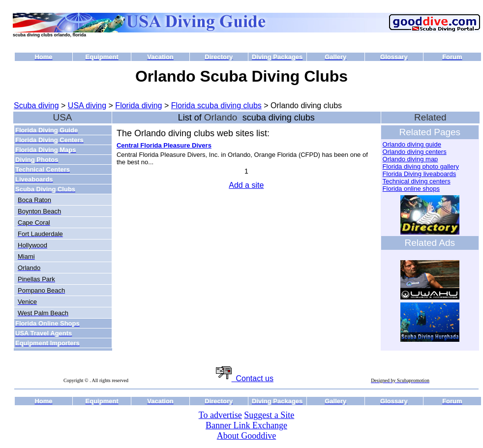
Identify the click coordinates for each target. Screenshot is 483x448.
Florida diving (138, 105)
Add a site (246, 185)
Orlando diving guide (412, 144)
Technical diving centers (417, 181)
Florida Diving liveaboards (420, 174)
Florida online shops (411, 189)
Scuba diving (36, 105)
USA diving (87, 105)
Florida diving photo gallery (421, 166)
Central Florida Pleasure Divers (164, 145)
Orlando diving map (410, 159)
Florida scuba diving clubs (216, 105)
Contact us (245, 378)
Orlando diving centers (415, 152)
